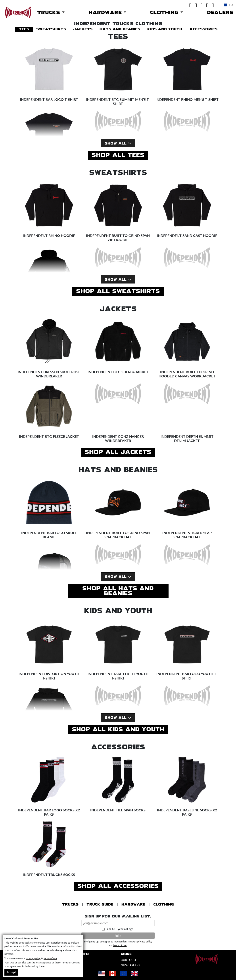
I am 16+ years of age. (120, 929)
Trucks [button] (50, 13)
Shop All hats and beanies (118, 591)
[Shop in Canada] (113, 973)
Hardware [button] (106, 13)
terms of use (120, 945)
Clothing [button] (165, 13)
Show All (118, 143)
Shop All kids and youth (118, 730)
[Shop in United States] (102, 973)
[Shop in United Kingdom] (135, 973)
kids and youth (165, 29)
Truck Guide (100, 905)
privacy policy (145, 941)
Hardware (133, 905)
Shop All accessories (118, 886)
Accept (11, 972)
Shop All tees (118, 155)
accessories (203, 29)
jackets (83, 29)
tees (24, 29)
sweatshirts (51, 29)
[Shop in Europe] (124, 973)
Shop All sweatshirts (118, 291)
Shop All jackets (118, 452)
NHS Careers (130, 965)
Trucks (70, 905)
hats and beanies (120, 29)
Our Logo (128, 960)
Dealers (220, 13)
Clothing (164, 905)
